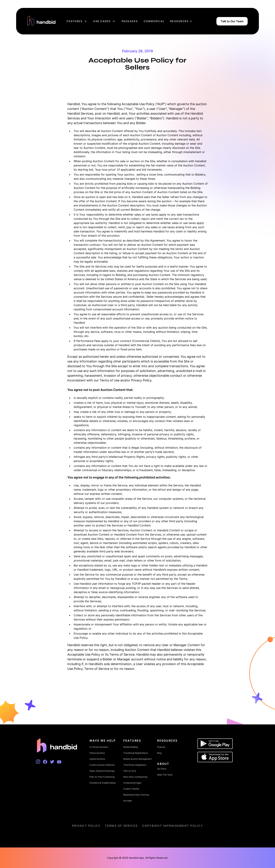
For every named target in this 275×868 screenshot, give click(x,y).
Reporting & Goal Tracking (136, 795)
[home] (41, 21)
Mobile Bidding (131, 747)
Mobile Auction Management (137, 759)
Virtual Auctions (97, 753)
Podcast (161, 747)
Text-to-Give (130, 771)
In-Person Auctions (99, 747)
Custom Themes (131, 789)
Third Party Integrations (135, 765)
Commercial (154, 21)
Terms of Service (121, 826)
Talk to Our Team (232, 21)
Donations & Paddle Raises (103, 783)
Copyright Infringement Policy (173, 826)
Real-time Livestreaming (135, 777)
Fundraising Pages (132, 783)
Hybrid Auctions (97, 759)
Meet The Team (165, 775)
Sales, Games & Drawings (102, 771)
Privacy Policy (86, 826)
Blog (159, 753)
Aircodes (128, 801)
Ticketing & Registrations (136, 753)
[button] (77, 21)
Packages (130, 21)
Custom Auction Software (102, 765)
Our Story (162, 769)
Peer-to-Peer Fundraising (102, 777)
